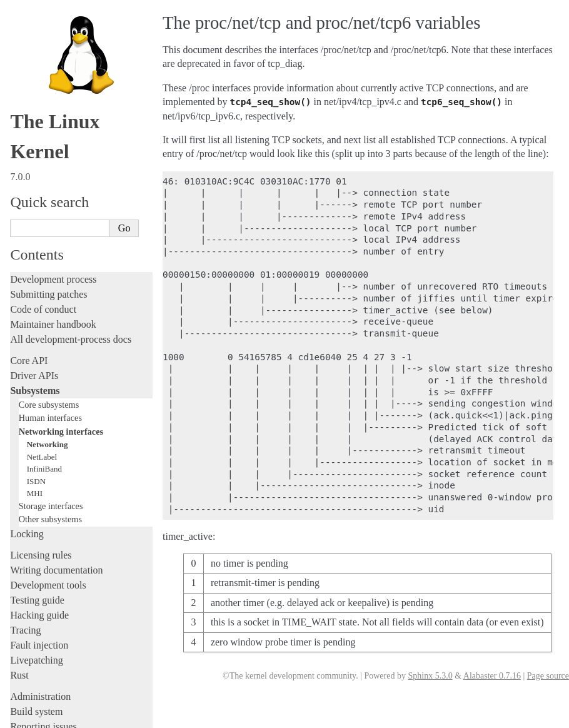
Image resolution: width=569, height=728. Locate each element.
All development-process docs (71, 149)
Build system (36, 521)
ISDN (36, 291)
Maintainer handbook (53, 134)
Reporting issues (43, 536)
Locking (27, 344)
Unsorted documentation (59, 645)
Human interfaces (50, 228)
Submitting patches (48, 104)
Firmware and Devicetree (61, 603)
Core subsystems (49, 215)
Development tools (48, 395)
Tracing (25, 440)
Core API (29, 170)
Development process (53, 89)
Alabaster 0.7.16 (492, 676)
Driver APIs (34, 185)
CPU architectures (47, 624)
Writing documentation (56, 380)
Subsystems (35, 200)
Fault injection (39, 455)
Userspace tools (42, 551)
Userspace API (40, 566)
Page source (548, 676)
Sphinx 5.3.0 (430, 676)
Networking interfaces (61, 241)
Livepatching (36, 470)
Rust (19, 485)
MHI (35, 303)
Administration (40, 506)
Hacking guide (39, 425)
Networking (48, 254)
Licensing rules (41, 365)
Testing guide (37, 410)
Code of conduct (43, 119)
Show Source (37, 716)
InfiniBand (44, 279)
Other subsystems (50, 329)
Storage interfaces (51, 316)
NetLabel (42, 267)
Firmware (29, 588)
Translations (35, 666)
